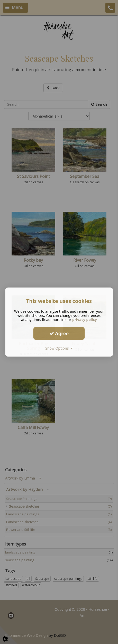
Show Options (59, 348)
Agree (59, 333)
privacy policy (85, 320)
